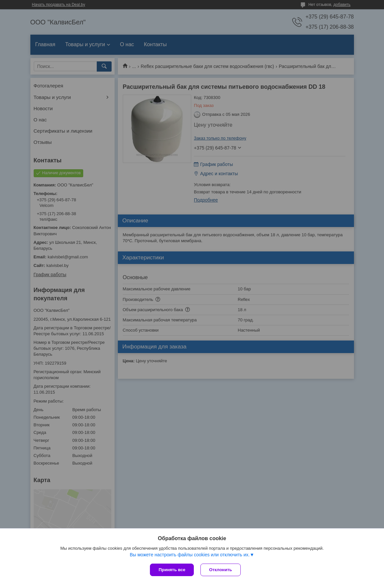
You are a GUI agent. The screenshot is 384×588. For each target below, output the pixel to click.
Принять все (172, 570)
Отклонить (220, 570)
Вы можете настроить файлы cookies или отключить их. (190, 555)
